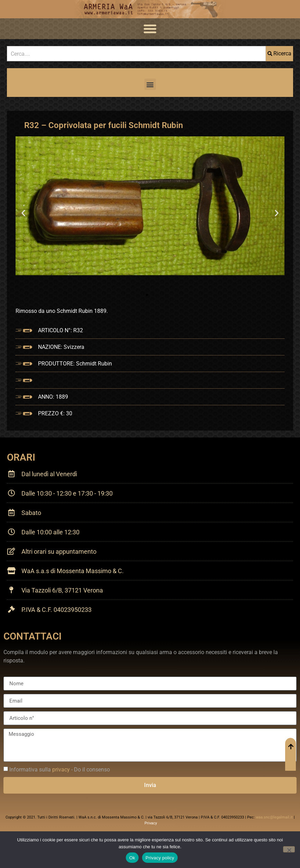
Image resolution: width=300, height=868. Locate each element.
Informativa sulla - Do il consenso (60, 770)
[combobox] (136, 54)
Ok (132, 858)
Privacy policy (160, 858)
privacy (61, 770)
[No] (289, 849)
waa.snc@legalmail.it (274, 817)
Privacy (151, 823)
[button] (150, 29)
